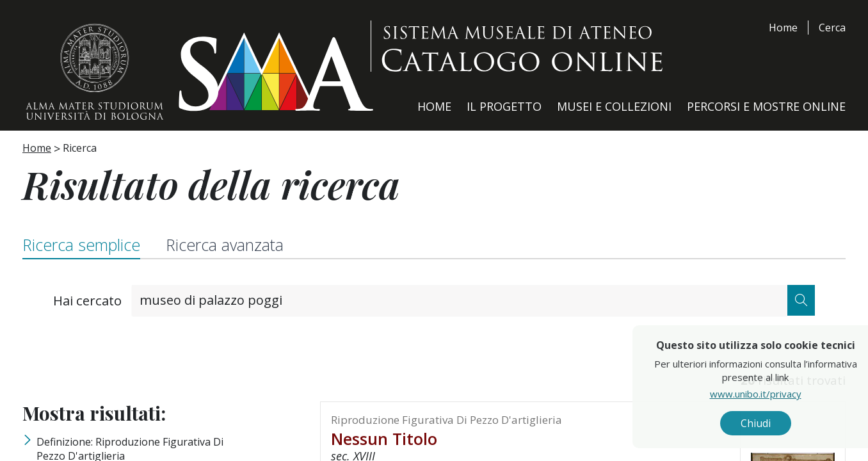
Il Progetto (504, 106)
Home (783, 28)
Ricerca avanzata (225, 245)
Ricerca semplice (81, 245)
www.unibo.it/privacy (781, 394)
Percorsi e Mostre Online (766, 106)
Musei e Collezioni (614, 106)
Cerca (832, 28)
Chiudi (781, 423)
